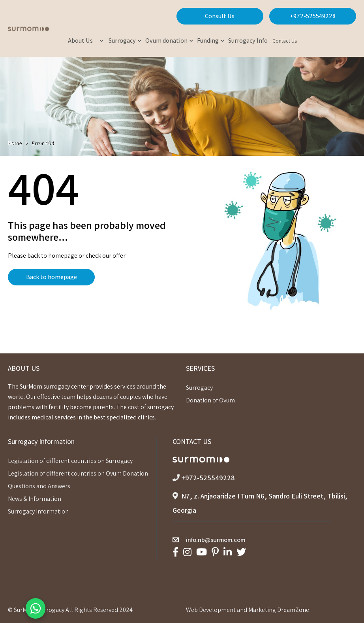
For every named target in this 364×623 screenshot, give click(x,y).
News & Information (35, 499)
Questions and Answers (39, 486)
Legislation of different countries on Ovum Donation (78, 473)
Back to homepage (52, 277)
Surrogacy (199, 388)
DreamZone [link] (293, 610)
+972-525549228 (313, 16)
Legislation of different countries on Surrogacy (70, 461)
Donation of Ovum (210, 400)
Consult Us (220, 16)
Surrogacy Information (38, 511)
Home (15, 143)
